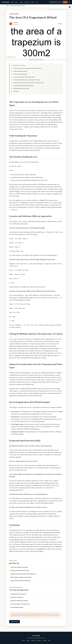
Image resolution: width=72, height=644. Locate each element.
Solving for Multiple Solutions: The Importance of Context (26, 80)
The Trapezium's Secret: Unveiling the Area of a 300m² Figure (27, 68)
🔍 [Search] (60, 2)
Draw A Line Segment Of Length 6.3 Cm (20, 604)
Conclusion (16, 91)
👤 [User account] (69, 2)
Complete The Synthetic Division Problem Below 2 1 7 (23, 574)
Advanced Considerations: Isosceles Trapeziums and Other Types (28, 83)
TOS (37, 2)
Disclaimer (27, 2)
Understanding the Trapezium (20, 71)
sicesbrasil (5, 2)
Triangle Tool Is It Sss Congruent (18, 594)
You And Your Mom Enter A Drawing (19, 567)
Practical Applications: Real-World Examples (24, 86)
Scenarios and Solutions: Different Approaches (24, 77)
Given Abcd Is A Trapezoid (17, 597)
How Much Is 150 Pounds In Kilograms (19, 601)
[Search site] (55, 2)
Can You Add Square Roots (17, 607)
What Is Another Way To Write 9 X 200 (20, 571)
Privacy (32, 2)
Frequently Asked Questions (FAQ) (21, 88)
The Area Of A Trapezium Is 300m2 (34, 614)
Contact (21, 2)
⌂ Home (65, 2)
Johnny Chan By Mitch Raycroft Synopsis (20, 580)
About (16, 2)
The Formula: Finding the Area (20, 74)
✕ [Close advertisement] (70, 7)
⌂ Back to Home (15, 622)
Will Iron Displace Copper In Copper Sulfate (21, 577)
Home (12, 2)
